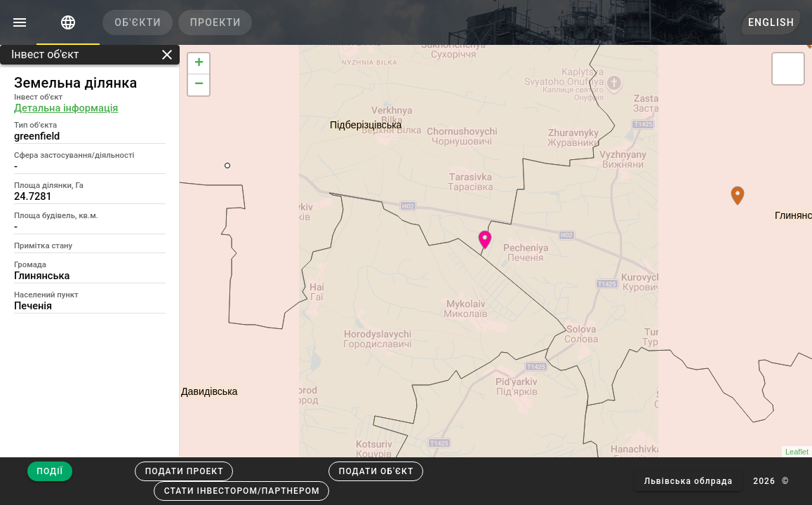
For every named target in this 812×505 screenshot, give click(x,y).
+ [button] (199, 64)
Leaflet (797, 452)
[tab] (68, 22)
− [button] (199, 85)
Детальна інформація (66, 108)
